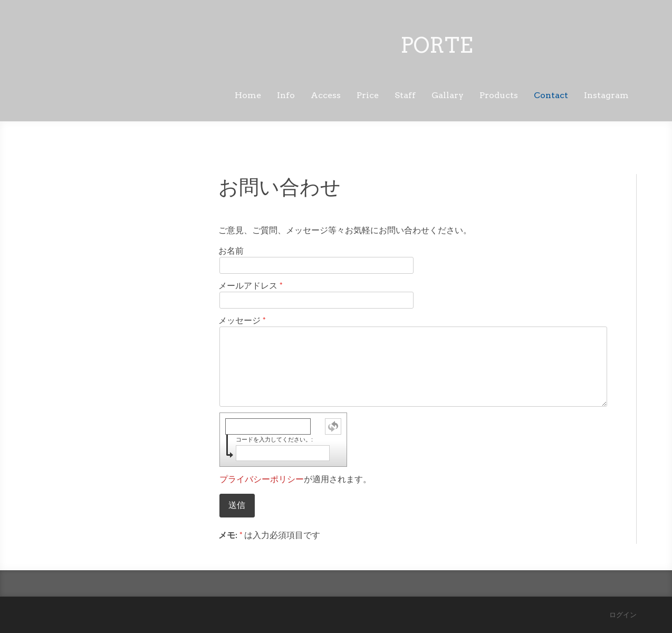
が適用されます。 (295, 479)
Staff (405, 95)
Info (286, 95)
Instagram (606, 95)
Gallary (448, 95)
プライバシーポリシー (262, 479)
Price (368, 95)
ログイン (623, 615)
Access (326, 95)
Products (499, 95)
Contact (551, 95)
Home (248, 95)
